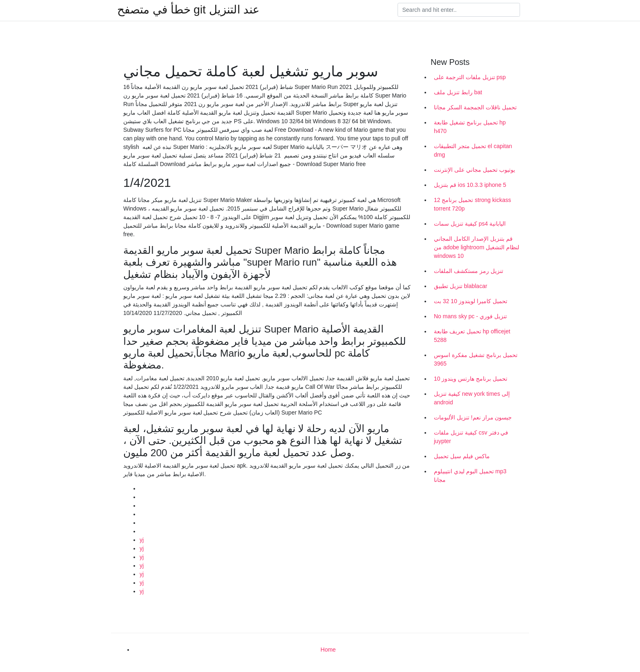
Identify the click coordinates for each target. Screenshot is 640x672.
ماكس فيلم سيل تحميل (462, 456)
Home (328, 650)
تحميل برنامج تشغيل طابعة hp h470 (470, 127)
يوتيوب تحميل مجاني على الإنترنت (474, 170)
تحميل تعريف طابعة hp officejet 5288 (472, 336)
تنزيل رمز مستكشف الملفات (469, 271)
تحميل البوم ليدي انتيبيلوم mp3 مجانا (470, 476)
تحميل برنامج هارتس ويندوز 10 (471, 379)
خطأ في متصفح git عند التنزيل (188, 10)
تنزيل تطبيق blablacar (461, 286)
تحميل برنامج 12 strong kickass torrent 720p (472, 204)
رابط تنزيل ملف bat (458, 92)
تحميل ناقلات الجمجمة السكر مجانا (475, 107)
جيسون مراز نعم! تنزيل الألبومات (473, 417)
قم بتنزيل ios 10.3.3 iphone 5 (470, 185)
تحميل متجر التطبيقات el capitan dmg (473, 150)
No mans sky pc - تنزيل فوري (470, 316)
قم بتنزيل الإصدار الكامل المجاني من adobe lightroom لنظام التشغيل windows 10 (477, 247)
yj (142, 540)
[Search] (459, 10)
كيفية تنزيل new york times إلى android (472, 398)
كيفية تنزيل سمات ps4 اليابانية (470, 224)
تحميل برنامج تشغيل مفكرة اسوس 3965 (476, 359)
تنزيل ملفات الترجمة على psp (470, 77)
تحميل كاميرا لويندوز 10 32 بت (471, 301)
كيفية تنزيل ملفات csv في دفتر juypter (471, 437)
